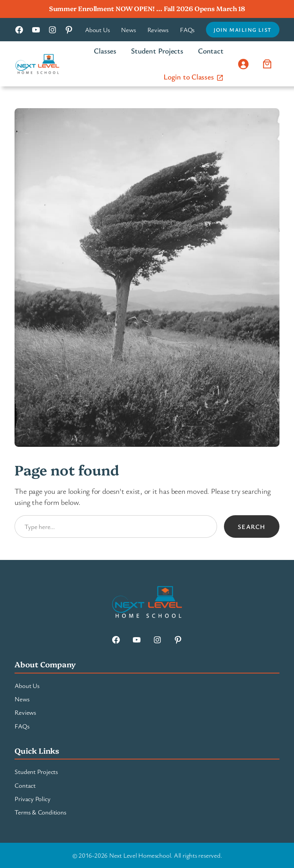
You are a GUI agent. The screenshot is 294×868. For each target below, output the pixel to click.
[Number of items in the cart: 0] (267, 64)
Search (252, 526)
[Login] (243, 64)
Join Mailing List (243, 30)
